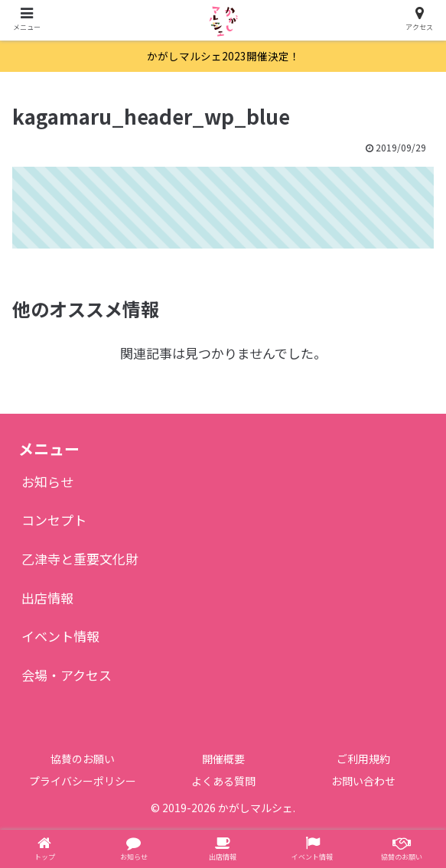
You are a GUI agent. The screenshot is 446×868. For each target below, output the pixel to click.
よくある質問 (223, 781)
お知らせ (47, 481)
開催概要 (223, 759)
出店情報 (47, 598)
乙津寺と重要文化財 (80, 559)
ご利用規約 (363, 759)
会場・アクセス (67, 675)
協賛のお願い (83, 759)
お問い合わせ (363, 781)
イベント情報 (60, 636)
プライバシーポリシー (83, 781)
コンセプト (54, 520)
